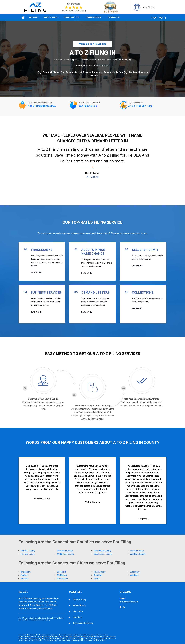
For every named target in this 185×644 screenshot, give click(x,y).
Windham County (138, 554)
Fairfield (24, 575)
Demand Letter (71, 17)
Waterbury (135, 572)
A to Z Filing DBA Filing (140, 106)
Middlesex (62, 575)
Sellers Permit (94, 17)
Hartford (24, 579)
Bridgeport (25, 572)
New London (99, 572)
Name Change (50, 17)
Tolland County (137, 551)
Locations (78, 617)
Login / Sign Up (159, 18)
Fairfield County (28, 551)
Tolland (97, 579)
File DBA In (78, 611)
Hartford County (28, 554)
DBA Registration (88, 106)
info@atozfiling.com (129, 602)
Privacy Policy (80, 600)
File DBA (33, 17)
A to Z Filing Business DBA (42, 106)
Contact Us (114, 17)
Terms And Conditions (83, 623)
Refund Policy (79, 606)
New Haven (62, 579)
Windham (134, 575)
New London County (103, 554)
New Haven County (102, 551)
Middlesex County (66, 554)
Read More (36, 272)
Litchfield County (65, 551)
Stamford (98, 575)
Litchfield (61, 572)
